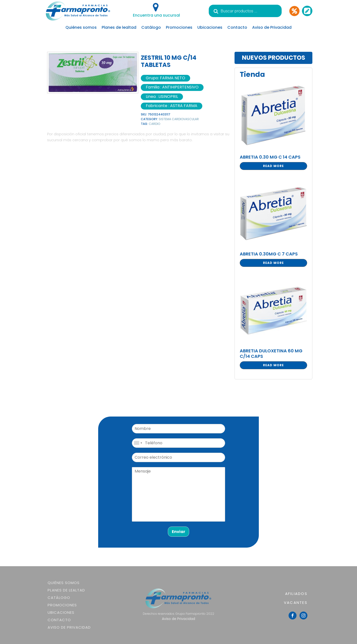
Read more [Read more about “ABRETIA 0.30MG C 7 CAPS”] (273, 263)
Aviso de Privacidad (272, 27)
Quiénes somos (81, 27)
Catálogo (151, 27)
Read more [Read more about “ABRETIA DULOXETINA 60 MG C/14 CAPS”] (273, 365)
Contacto (237, 27)
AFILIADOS (296, 594)
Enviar (178, 532)
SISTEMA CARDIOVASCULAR (179, 119)
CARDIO (154, 124)
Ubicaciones (210, 27)
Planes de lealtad (119, 27)
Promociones (179, 27)
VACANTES (296, 602)
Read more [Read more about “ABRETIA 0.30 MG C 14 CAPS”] (273, 166)
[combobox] (138, 443)
